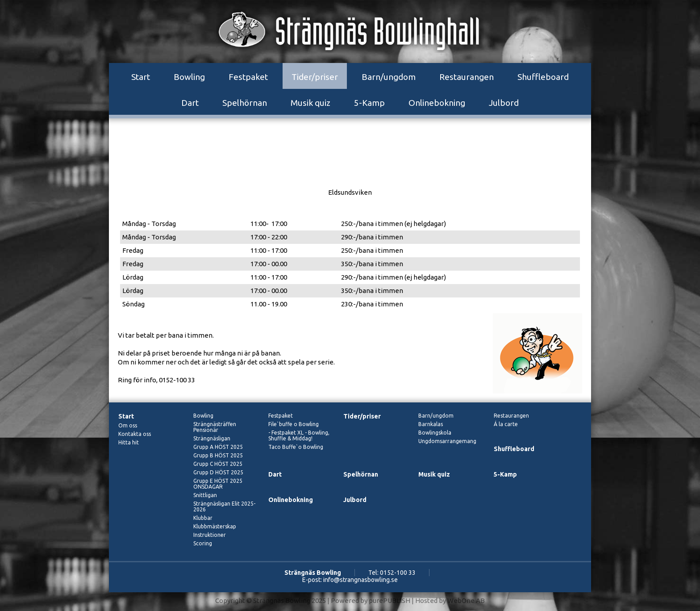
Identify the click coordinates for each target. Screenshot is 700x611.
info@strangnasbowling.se (360, 580)
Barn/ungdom (389, 77)
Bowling (189, 77)
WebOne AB (466, 601)
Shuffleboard (543, 77)
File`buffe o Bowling (294, 424)
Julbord (504, 103)
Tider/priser (315, 77)
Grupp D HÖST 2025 (218, 472)
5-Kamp (369, 103)
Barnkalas (431, 424)
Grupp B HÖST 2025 (218, 455)
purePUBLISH (390, 601)
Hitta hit (129, 442)
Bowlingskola (435, 433)
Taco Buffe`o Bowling (296, 447)
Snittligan (205, 495)
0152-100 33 (398, 573)
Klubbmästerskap (215, 526)
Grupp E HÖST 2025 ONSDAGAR (218, 484)
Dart (190, 103)
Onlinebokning (437, 103)
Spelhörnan (245, 103)
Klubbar (203, 518)
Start (141, 77)
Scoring (203, 543)
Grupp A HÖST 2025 (218, 447)
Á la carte (506, 424)
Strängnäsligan (212, 438)
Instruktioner (210, 535)
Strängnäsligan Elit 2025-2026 (224, 506)
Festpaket (248, 77)
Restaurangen (467, 77)
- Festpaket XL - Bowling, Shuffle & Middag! (299, 435)
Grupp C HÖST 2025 (218, 464)
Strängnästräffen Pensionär (215, 427)
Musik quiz (310, 103)
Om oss (128, 425)
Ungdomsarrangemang (447, 441)
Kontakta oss (135, 434)
